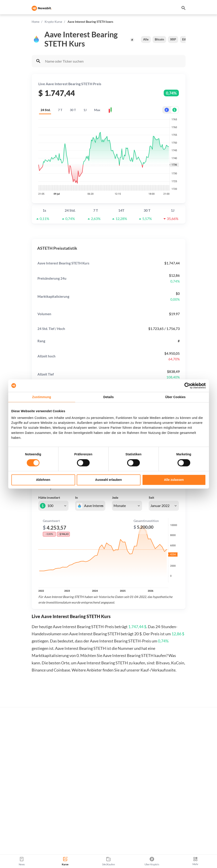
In (76, 497)
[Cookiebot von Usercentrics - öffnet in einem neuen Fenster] (186, 386)
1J (85, 110)
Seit (151, 497)
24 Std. (45, 110)
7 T (60, 110)
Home (36, 22)
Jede (115, 497)
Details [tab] (108, 397)
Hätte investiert (49, 497)
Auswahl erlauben (109, 480)
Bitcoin (159, 39)
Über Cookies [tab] (175, 397)
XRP (173, 39)
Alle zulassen (174, 480)
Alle (146, 39)
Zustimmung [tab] (42, 397)
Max (97, 110)
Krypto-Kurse (53, 22)
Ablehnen (43, 480)
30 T (73, 110)
